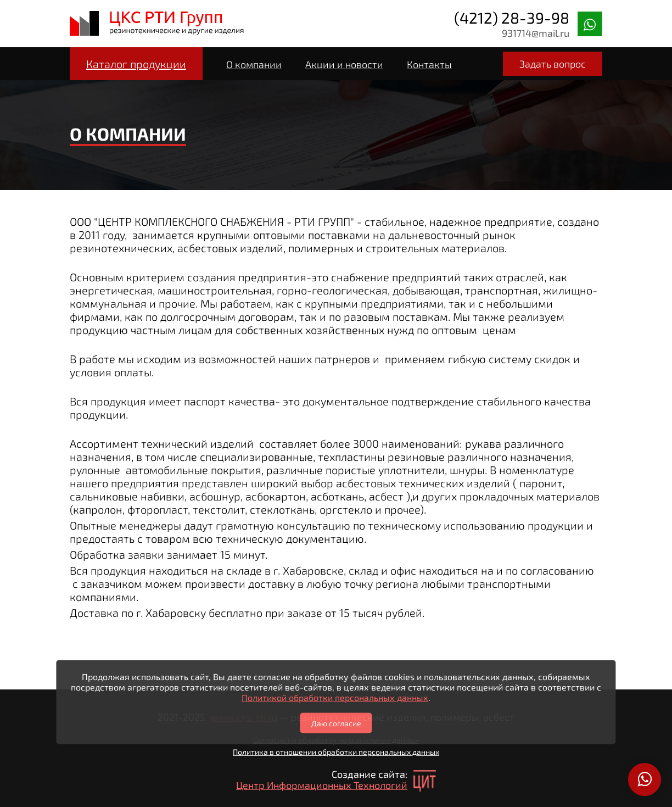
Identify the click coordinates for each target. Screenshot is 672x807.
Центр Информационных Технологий (322, 785)
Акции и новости (344, 64)
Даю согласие (336, 723)
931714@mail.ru (536, 33)
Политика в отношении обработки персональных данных (336, 752)
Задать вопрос (553, 64)
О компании (254, 64)
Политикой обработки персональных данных (335, 697)
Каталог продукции (136, 64)
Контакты (429, 64)
